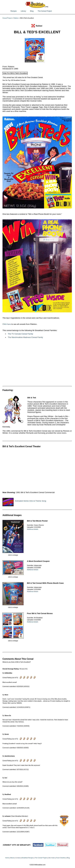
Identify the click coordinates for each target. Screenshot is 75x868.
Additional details (33, 529)
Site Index (52, 858)
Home (7, 858)
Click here (7, 324)
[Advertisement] (37, 363)
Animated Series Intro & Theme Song (31, 501)
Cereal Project (7, 18)
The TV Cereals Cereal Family (21, 334)
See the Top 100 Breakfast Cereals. (14, 80)
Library (23, 11)
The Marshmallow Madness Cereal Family (25, 337)
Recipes (14, 11)
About (12, 858)
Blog (32, 11)
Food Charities (61, 858)
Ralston (16, 18)
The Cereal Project (45, 11)
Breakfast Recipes (28, 858)
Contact (18, 858)
